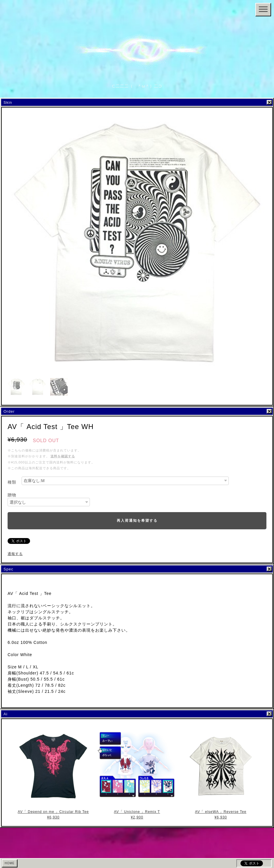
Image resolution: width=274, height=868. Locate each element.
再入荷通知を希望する (137, 521)
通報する (15, 554)
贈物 (12, 495)
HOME (10, 863)
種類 (12, 482)
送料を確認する (63, 456)
